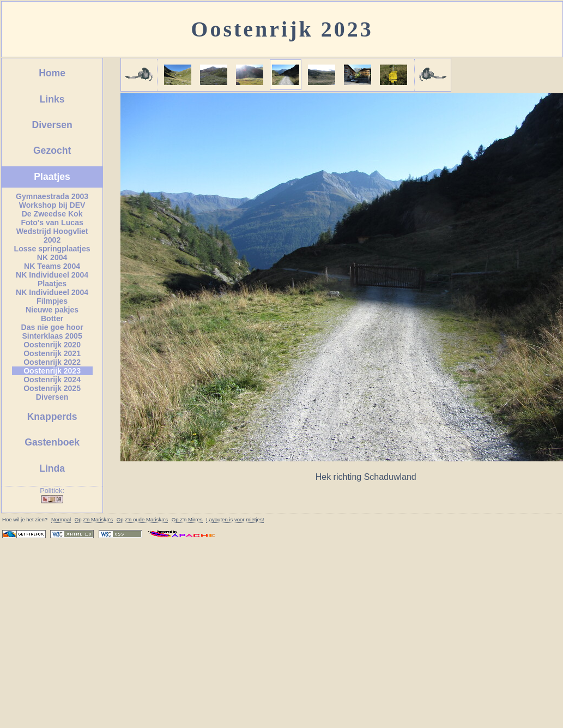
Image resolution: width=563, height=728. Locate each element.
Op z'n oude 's (142, 519)
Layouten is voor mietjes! (235, 519)
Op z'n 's (94, 519)
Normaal (61, 519)
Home (52, 73)
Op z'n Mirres (187, 519)
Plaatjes (52, 177)
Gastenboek (52, 442)
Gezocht (52, 151)
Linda (52, 468)
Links (52, 99)
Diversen (52, 125)
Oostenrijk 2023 (282, 29)
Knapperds (52, 417)
